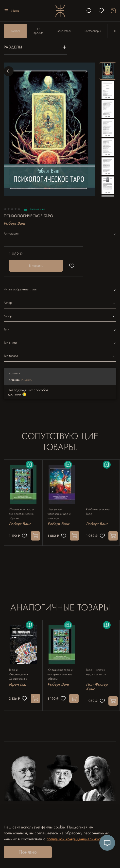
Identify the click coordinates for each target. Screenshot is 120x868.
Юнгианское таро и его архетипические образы (21, 515)
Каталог (15, 31)
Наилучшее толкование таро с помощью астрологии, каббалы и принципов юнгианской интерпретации (61, 515)
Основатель (64, 31)
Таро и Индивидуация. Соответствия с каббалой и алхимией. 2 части (23, 675)
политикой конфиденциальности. (76, 839)
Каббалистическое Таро (98, 513)
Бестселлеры (93, 31)
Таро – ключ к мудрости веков (96, 673)
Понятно (28, 852)
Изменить (27, 380)
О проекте (39, 31)
